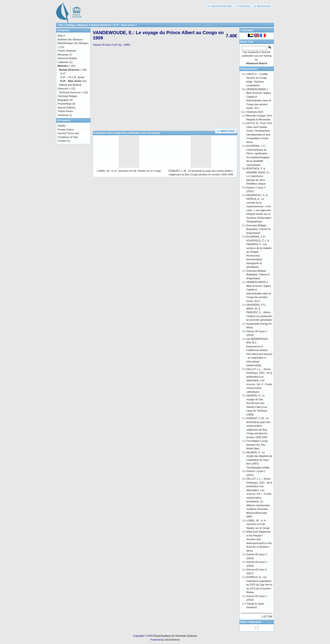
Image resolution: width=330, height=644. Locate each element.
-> (64, 66)
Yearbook (63, 115)
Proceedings (65, 104)
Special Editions (66, 108)
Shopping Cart (249, 69)
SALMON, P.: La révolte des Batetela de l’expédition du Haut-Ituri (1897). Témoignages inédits (259, 460)
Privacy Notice (66, 130)
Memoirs (83, 25)
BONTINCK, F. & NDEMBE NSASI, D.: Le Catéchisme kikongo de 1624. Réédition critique (258, 176)
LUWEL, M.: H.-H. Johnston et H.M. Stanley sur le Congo (129, 171)
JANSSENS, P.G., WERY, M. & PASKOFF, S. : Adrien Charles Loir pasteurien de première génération (259, 312)
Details (61, 126)
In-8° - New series (124, 25)
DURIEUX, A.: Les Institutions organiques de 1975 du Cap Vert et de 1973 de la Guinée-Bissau (259, 585)
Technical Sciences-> (71, 92)
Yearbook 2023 (255, 112)
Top (60, 25)
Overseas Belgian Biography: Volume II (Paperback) (258, 275)
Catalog (70, 25)
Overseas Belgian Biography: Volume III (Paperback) (258, 229)
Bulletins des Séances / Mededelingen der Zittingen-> (73, 43)
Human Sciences (101, 25)
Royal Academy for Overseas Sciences (175, 636)
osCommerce (172, 640)
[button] (220, 6)
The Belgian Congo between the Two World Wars (257, 445)
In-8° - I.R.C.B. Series (72, 77)
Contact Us (64, 141)
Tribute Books (65, 111)
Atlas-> (62, 36)
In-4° (63, 73)
